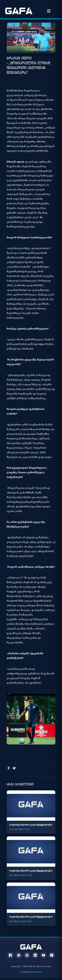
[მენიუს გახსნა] (49, 11)
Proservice (37, 972)
